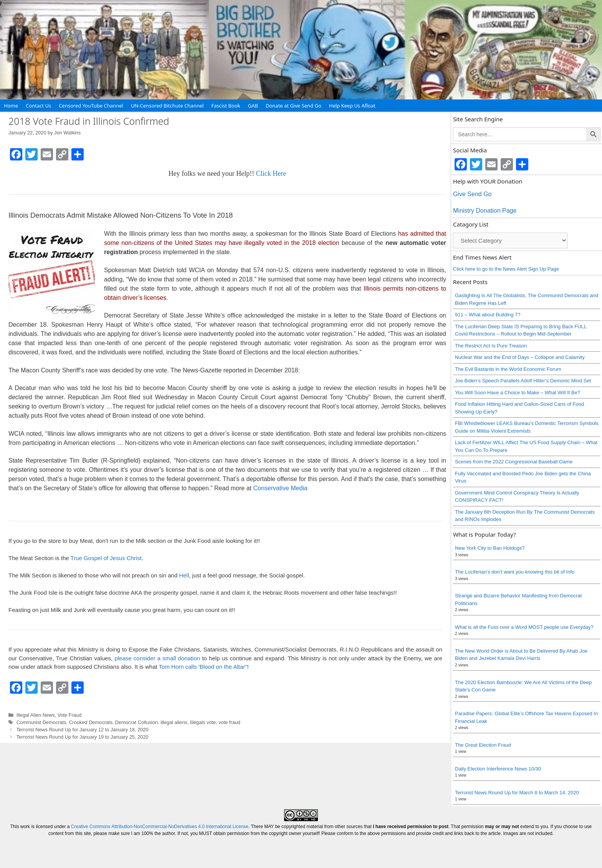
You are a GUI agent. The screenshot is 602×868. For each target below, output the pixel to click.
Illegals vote (203, 722)
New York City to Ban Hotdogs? (490, 548)
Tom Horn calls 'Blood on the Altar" (203, 667)
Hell (184, 575)
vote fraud (229, 722)
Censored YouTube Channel (91, 106)
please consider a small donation (157, 658)
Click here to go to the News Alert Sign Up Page (506, 269)
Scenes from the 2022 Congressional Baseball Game (514, 462)
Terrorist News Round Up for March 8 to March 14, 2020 (517, 793)
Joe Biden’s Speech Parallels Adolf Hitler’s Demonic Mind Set (523, 381)
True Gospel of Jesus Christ (106, 558)
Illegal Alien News (36, 715)
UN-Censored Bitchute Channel (167, 106)
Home (11, 106)
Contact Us (38, 106)
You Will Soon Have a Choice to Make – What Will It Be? (518, 393)
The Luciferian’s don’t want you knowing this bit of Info (515, 572)
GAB (253, 106)
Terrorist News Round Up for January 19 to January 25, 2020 (83, 737)
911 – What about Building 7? (488, 315)
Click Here (271, 174)
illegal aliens (174, 722)
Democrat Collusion (136, 722)
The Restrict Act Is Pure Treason (491, 346)
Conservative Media (280, 488)
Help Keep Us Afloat (352, 106)
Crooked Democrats (90, 722)
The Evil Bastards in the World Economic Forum (508, 369)
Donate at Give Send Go (294, 106)
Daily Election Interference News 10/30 (498, 769)
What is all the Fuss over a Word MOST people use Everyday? (524, 627)
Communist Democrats (41, 722)
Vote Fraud (69, 715)
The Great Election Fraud (483, 745)
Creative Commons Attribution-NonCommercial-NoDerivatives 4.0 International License (160, 827)
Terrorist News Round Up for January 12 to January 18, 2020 (83, 730)
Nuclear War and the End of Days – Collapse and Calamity (520, 357)
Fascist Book (226, 106)
